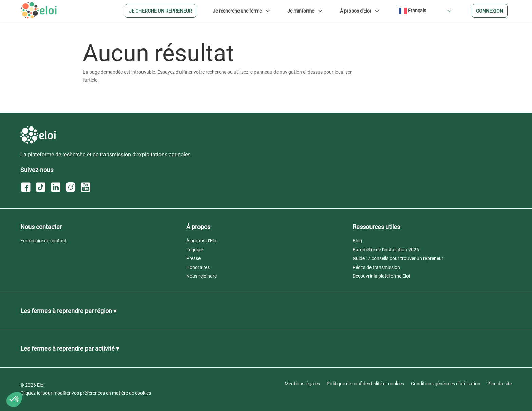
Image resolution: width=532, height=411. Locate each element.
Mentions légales (302, 384)
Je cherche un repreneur (160, 11)
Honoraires (198, 267)
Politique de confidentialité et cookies (365, 384)
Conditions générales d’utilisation (446, 384)
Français (412, 11)
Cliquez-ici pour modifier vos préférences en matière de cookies (86, 393)
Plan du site (499, 384)
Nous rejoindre (202, 276)
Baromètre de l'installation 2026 (386, 250)
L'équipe (195, 250)
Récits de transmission (376, 267)
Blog (357, 241)
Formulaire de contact (43, 241)
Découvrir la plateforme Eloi (381, 276)
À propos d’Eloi (202, 241)
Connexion (490, 11)
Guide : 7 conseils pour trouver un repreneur (398, 258)
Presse (193, 258)
